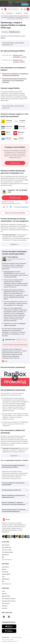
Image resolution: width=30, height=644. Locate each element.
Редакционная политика (9, 601)
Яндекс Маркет (6, 574)
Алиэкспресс (6, 567)
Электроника (6, 545)
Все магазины (7, 584)
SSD (3, 557)
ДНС (3, 581)
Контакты (5, 608)
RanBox (3, 38)
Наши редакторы (9, 272)
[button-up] (4, 207)
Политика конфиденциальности (10, 641)
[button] (9, 9)
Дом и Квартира (6, 547)
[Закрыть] (1, 4)
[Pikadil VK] (4, 617)
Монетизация (6, 603)
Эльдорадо (5, 572)
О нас (3, 591)
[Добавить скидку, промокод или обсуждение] (28, 9)
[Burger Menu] (2, 9)
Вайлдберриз (6, 579)
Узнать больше (19, 19)
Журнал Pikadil (6, 596)
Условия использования (8, 640)
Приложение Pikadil (9, 622)
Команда (4, 594)
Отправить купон (15, 163)
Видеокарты (5, 555)
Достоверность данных (9, 599)
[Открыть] (25, 4)
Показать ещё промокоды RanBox (15, 213)
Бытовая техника (7, 550)
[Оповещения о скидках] (22, 9)
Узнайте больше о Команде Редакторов (15, 345)
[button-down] (11, 207)
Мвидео (4, 569)
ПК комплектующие (7, 552)
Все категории (7, 559)
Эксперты (5, 606)
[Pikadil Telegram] (9, 617)
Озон (3, 577)
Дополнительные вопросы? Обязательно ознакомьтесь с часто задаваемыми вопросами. (14, 80)
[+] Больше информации (21, 207)
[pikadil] (5, 9)
